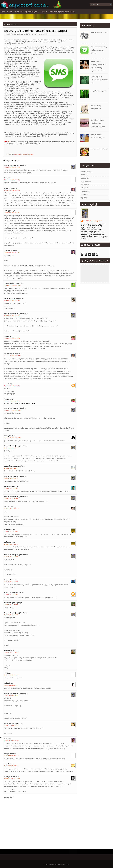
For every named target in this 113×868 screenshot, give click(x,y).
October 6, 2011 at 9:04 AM (11, 557)
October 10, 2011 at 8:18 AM (11, 675)
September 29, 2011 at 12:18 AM (12, 401)
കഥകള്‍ (84, 178)
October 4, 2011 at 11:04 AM (11, 509)
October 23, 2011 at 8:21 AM (11, 756)
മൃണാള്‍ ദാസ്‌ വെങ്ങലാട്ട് (13, 466)
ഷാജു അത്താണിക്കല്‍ (12, 298)
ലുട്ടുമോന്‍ (31, 154)
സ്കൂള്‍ (83, 198)
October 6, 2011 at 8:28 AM (11, 544)
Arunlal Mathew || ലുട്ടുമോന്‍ (14, 165)
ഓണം (83, 175)
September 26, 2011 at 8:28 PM (12, 190)
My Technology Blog (32, 12)
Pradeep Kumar (9, 580)
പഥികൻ (7, 683)
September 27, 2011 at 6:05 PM (12, 316)
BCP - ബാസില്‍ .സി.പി (12, 593)
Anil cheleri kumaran (11, 723)
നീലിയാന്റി (85, 188)
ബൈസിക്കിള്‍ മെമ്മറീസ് (99, 32)
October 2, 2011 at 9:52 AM (11, 478)
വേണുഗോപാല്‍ (10, 777)
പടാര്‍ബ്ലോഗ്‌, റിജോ (12, 283)
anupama (7, 650)
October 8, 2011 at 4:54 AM (11, 615)
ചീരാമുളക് (8, 211)
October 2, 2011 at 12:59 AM (11, 468)
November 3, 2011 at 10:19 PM (12, 779)
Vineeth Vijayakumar (11, 384)
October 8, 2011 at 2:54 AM (11, 605)
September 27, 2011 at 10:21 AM (12, 285)
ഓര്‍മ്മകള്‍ (8, 529)
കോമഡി (25, 154)
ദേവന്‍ (6, 739)
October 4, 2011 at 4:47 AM (11, 488)
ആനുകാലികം (18, 154)
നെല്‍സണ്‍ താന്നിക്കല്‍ (12, 354)
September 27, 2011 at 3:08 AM (12, 213)
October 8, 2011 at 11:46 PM (11, 652)
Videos (10, 12)
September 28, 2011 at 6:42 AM (12, 386)
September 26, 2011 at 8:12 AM (12, 167)
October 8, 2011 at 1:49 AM (11, 582)
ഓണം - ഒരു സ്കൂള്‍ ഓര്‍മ (99, 149)
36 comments (43, 34)
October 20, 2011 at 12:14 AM (12, 741)
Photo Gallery (18, 12)
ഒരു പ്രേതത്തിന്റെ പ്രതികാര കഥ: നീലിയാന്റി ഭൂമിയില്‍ (98, 123)
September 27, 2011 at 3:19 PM (12, 300)
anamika (7, 764)
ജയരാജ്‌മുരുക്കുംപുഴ (11, 603)
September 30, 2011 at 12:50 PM (12, 438)
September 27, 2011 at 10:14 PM (12, 356)
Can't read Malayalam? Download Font (62, 12)
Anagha (7, 336)
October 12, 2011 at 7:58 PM (11, 725)
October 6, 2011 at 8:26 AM (11, 531)
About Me (44, 12)
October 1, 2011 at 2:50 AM (11, 448)
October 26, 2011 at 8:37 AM (11, 766)
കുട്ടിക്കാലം (85, 181)
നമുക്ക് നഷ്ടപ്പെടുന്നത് (98, 91)
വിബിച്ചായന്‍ (8, 436)
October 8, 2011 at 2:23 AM (11, 595)
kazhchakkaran (9, 486)
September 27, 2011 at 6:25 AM (12, 253)
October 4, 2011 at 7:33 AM (11, 499)
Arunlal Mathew (65, 864)
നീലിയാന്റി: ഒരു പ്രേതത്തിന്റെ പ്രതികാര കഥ (100, 80)
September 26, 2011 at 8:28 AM (12, 180)
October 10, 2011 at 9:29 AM (11, 695)
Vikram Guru (8, 188)
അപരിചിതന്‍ (9, 507)
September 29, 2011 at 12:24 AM (12, 410)
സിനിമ (83, 194)
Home (3, 12)
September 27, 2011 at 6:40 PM (12, 338)
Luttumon (51, 864)
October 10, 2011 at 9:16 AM (11, 685)
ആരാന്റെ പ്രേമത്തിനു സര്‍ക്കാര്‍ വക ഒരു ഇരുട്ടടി (35, 31)
